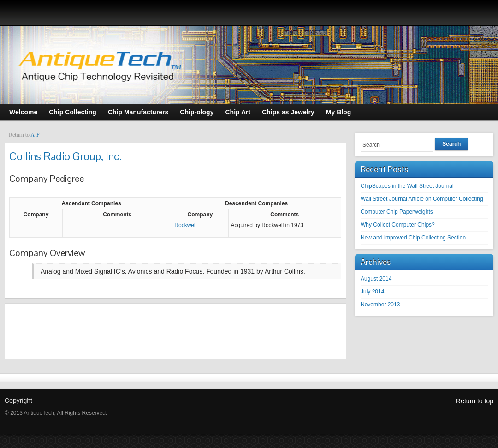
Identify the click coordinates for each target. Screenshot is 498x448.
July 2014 (372, 292)
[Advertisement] (175, 331)
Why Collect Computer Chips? (398, 225)
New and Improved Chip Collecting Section (413, 238)
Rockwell (185, 225)
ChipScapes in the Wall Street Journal (407, 186)
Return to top (475, 401)
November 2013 (380, 305)
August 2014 (376, 279)
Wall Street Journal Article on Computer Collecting (422, 199)
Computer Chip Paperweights (397, 212)
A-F (35, 135)
